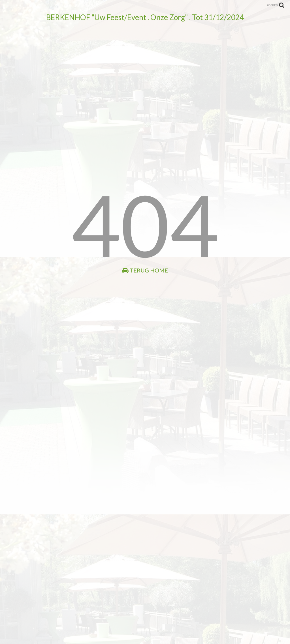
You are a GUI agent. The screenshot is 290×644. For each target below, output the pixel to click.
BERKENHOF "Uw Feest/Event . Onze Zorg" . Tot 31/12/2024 (145, 17)
